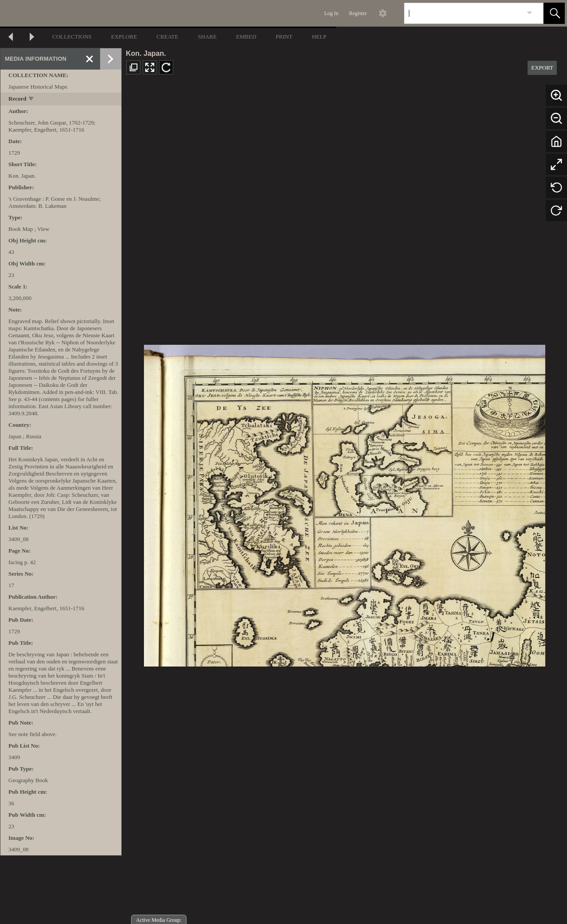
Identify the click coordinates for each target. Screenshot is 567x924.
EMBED (246, 37)
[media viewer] (344, 503)
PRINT (284, 37)
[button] (554, 13)
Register (358, 13)
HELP (319, 37)
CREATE (167, 37)
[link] (530, 13)
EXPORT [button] (542, 68)
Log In (331, 13)
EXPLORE (124, 37)
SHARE (207, 37)
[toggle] (32, 99)
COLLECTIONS (72, 37)
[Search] (463, 13)
